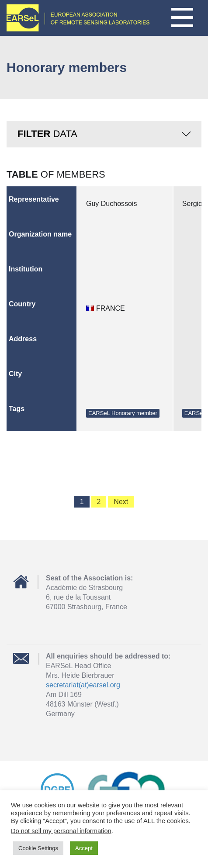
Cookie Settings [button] (38, 848)
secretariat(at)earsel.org (83, 685)
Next (121, 502)
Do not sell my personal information (61, 831)
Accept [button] (84, 848)
